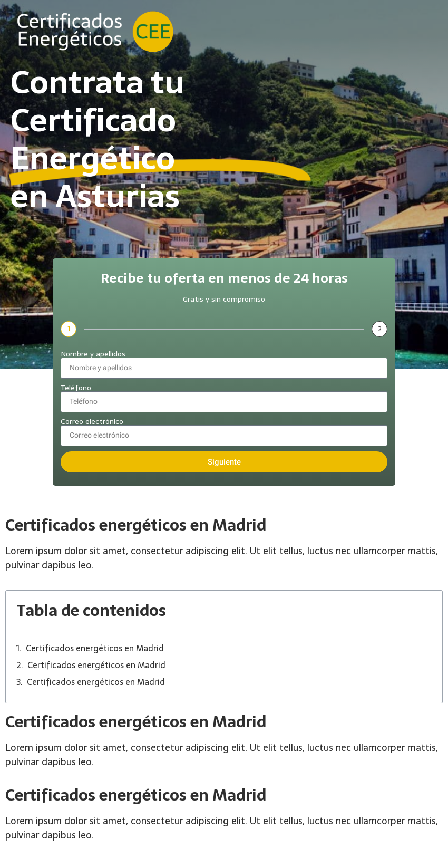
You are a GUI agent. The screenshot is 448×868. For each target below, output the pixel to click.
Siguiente (224, 462)
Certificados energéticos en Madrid (95, 648)
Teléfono (76, 388)
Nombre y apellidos (93, 354)
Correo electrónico (92, 421)
